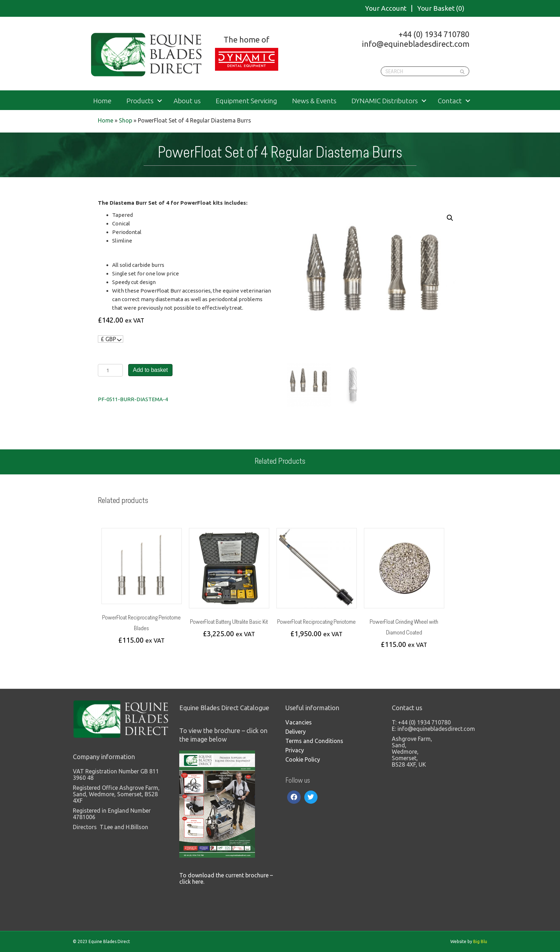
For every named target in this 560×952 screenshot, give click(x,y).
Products (140, 101)
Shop (126, 120)
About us (187, 101)
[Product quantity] (110, 370)
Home (102, 101)
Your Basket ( (441, 8)
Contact (450, 101)
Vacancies (299, 722)
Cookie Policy (303, 759)
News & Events (314, 101)
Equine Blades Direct (147, 55)
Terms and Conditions (314, 741)
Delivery (296, 732)
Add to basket (150, 370)
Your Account (386, 8)
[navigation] (111, 339)
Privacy (295, 750)
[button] (450, 218)
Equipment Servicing (246, 101)
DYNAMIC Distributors (385, 101)
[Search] (425, 71)
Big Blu (480, 941)
